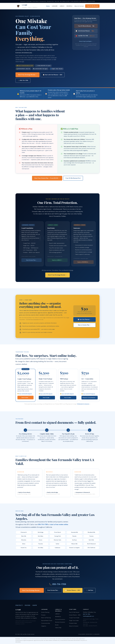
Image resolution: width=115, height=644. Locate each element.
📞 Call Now (90, 590)
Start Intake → (25, 397)
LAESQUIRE (55, 6)
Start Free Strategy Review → (28, 75)
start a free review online (59, 524)
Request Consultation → (90, 398)
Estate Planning (45, 612)
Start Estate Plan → (32, 260)
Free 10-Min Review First (73, 178)
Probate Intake (73, 623)
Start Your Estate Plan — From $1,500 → (47, 178)
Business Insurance (60, 622)
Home (48, 6)
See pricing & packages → (86, 41)
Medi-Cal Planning (46, 618)
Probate (43, 615)
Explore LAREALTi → (57, 260)
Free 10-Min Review (92, 6)
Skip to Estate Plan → (84, 325)
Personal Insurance (60, 619)
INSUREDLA (69, 6)
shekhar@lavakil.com (89, 616)
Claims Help (58, 628)
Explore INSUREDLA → (83, 262)
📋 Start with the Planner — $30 (53, 75)
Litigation (44, 626)
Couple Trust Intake (74, 618)
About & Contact (79, 6)
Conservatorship (46, 623)
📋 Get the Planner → (84, 319)
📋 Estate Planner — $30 (73, 590)
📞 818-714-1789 (23, 80)
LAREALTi (62, 6)
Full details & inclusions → (84, 404)
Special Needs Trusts (47, 621)
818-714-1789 (43, 524)
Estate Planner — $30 (75, 615)
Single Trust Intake (74, 621)
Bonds (57, 625)
